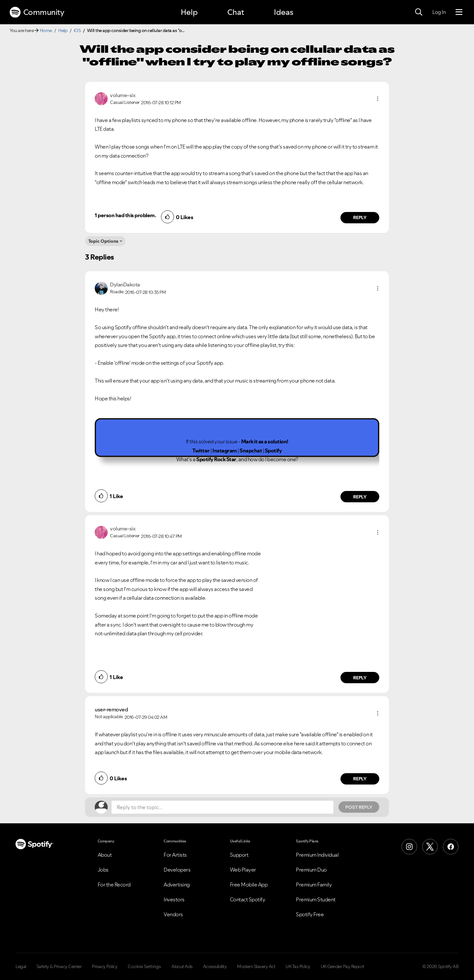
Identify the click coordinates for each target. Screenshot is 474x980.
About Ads (182, 966)
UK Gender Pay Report (343, 966)
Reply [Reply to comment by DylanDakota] (360, 497)
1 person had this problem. (125, 215)
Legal (21, 966)
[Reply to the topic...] (222, 807)
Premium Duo (311, 870)
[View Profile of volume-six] (123, 95)
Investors (174, 899)
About (105, 855)
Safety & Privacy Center (59, 966)
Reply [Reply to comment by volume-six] (360, 217)
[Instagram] (409, 847)
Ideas (284, 12)
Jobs (103, 870)
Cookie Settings (144, 966)
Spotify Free (310, 914)
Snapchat (251, 451)
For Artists (175, 855)
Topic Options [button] (103, 241)
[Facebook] (451, 847)
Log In (439, 12)
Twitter (201, 451)
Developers (177, 870)
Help (189, 12)
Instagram (225, 451)
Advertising (177, 885)
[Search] (419, 12)
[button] (378, 99)
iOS (77, 30)
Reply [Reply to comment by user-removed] (360, 779)
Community (37, 12)
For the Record (114, 885)
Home (46, 30)
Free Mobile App (249, 885)
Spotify (273, 451)
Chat (236, 12)
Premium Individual (317, 855)
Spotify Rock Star (216, 459)
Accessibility (215, 966)
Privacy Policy (105, 966)
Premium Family (314, 885)
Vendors (173, 914)
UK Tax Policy (298, 966)
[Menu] (459, 12)
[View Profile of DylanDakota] (125, 284)
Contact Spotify (248, 899)
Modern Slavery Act (256, 966)
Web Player (243, 870)
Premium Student (316, 899)
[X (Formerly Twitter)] (430, 847)
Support (239, 855)
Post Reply (359, 807)
